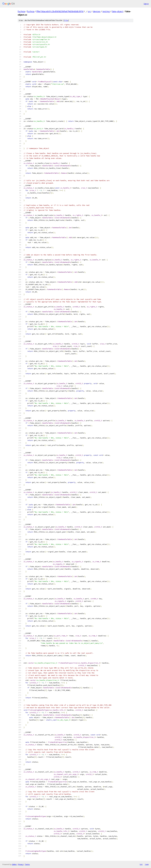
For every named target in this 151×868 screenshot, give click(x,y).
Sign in (146, 4)
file (66, 20)
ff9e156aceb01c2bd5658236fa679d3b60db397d (60, 11)
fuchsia (21, 11)
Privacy (21, 864)
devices (97, 11)
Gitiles (14, 864)
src (89, 11)
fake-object (117, 11)
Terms (27, 864)
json (147, 864)
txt (141, 864)
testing (106, 11)
